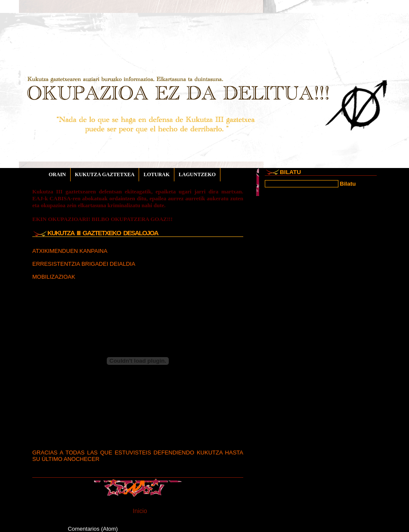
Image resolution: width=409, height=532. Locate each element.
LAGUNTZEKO (197, 174)
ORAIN (57, 174)
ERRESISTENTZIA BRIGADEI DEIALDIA (84, 264)
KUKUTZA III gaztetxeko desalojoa (103, 233)
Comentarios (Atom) (93, 529)
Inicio (140, 511)
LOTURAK (156, 174)
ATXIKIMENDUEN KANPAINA (70, 251)
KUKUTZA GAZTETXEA (105, 174)
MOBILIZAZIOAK (54, 277)
